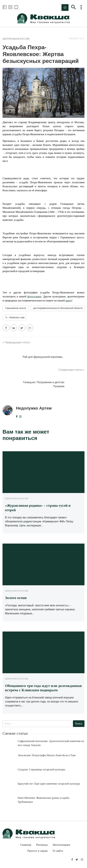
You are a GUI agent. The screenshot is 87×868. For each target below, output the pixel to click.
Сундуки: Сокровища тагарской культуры (41, 769)
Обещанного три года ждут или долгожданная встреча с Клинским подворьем (43, 688)
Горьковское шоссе (16, 308)
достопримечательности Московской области (58, 308)
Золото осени (16, 598)
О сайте (58, 851)
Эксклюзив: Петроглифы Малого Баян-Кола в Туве (47, 755)
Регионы (42, 845)
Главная (26, 845)
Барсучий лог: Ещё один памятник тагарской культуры (49, 784)
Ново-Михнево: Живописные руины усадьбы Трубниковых (43, 800)
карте (69, 300)
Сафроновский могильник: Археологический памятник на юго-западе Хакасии (51, 743)
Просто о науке (37, 851)
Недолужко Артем (34, 408)
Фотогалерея (62, 845)
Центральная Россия (16, 39)
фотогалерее (34, 296)
